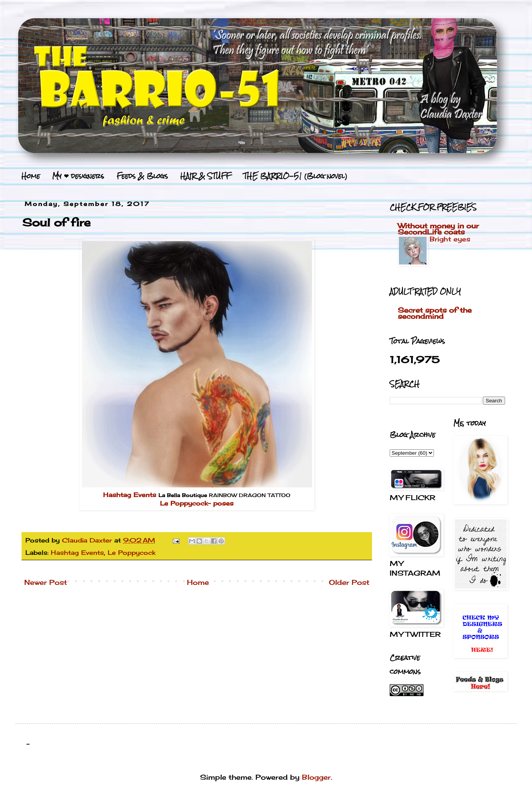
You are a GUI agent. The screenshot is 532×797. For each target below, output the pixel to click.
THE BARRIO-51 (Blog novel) (295, 176)
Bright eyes (450, 239)
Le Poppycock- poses (197, 503)
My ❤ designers (78, 176)
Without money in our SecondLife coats (438, 229)
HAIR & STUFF (206, 176)
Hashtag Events (130, 495)
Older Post (349, 582)
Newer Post (46, 582)
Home (31, 176)
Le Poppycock (132, 553)
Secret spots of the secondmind (435, 313)
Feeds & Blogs (142, 176)
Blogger (316, 777)
